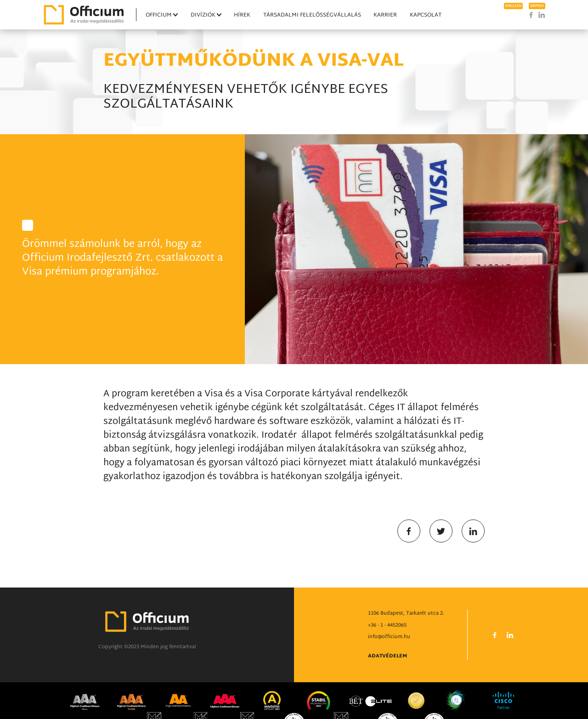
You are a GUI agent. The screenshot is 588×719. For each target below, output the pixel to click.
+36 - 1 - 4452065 (387, 648)
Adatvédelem (387, 679)
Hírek (242, 15)
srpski (537, 6)
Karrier (385, 15)
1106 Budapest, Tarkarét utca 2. (406, 636)
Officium (159, 15)
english (513, 6)
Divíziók (203, 15)
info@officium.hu (389, 659)
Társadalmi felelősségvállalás (312, 15)
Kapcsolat (426, 15)
